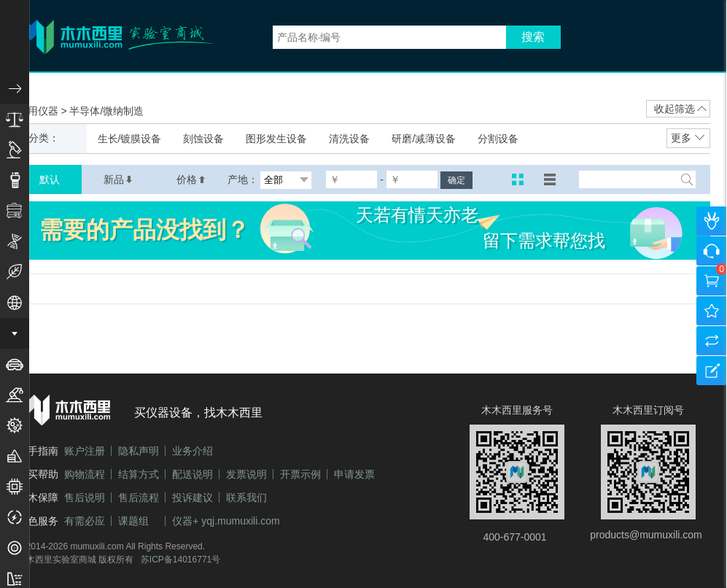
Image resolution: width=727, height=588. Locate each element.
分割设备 (498, 139)
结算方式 (139, 474)
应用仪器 (39, 111)
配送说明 (193, 474)
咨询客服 (712, 251)
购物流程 (85, 474)
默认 (50, 179)
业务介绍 (193, 451)
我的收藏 (712, 311)
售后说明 (85, 498)
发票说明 (246, 474)
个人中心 (712, 221)
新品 (118, 179)
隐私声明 (139, 451)
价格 (191, 179)
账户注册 (85, 451)
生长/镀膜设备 (130, 139)
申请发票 (354, 474)
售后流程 (139, 498)
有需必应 (85, 521)
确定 (456, 180)
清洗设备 (349, 139)
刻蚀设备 (203, 139)
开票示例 (300, 474)
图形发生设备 (276, 139)
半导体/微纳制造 (106, 111)
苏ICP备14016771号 (180, 560)
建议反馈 (712, 371)
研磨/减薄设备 (424, 139)
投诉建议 (193, 498)
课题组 (133, 521)
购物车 (712, 281)
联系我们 (246, 498)
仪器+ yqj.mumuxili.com (226, 521)
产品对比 (712, 341)
